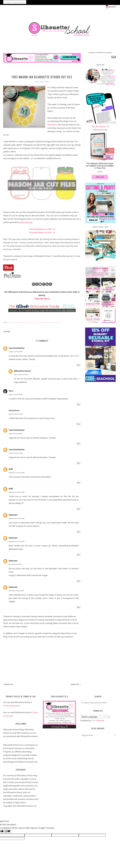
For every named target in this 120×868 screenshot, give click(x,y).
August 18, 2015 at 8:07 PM (16, 434)
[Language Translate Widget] (95, 717)
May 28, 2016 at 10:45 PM (15, 564)
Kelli (11, 469)
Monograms (45, 323)
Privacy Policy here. (12, 706)
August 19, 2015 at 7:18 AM (21, 375)
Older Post (75, 684)
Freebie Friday (25, 323)
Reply (78, 365)
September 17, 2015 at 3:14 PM (17, 492)
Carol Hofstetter (17, 348)
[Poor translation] (8, 831)
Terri (11, 391)
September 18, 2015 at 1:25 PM (17, 518)
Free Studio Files (14, 323)
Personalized (54, 323)
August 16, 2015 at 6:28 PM (16, 352)
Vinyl (61, 323)
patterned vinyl (26, 222)
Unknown (13, 515)
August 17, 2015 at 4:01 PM (16, 394)
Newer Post (9, 684)
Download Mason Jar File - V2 (42, 229)
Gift (32, 323)
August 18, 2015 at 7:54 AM (16, 414)
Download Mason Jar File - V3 (42, 232)
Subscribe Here (42, 299)
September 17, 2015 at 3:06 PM (17, 473)
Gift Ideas (37, 323)
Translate (98, 720)
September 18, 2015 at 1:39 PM (17, 541)
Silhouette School (22, 371)
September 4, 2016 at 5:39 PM (16, 591)
